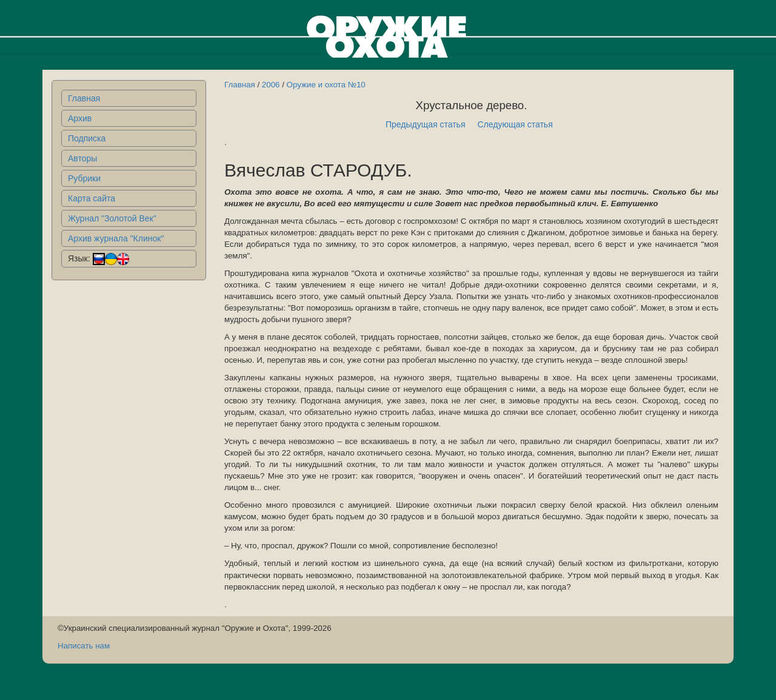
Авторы (82, 158)
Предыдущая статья (426, 124)
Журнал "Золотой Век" (112, 218)
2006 (271, 85)
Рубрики (84, 178)
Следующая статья (515, 124)
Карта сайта (92, 198)
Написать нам (84, 646)
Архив (80, 118)
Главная (84, 98)
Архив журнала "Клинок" (116, 238)
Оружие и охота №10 (326, 85)
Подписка (87, 138)
